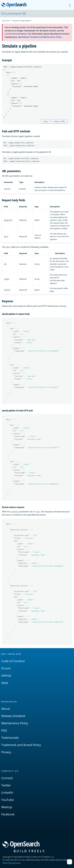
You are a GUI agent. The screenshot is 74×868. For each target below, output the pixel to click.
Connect (7, 778)
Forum (6, 668)
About (6, 709)
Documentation (13, 13)
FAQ (4, 730)
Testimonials (10, 738)
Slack (5, 683)
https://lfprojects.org (11, 863)
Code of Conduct (13, 661)
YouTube (7, 800)
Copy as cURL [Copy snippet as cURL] (59, 121)
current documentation (16, 34)
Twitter (6, 785)
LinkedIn (7, 792)
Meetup (7, 807)
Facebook (8, 814)
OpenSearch (15, 5)
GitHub (6, 675)
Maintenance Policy (15, 723)
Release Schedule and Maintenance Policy (42, 37)
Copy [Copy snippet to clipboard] (45, 121)
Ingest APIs (6, 21)
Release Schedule (13, 716)
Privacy (6, 752)
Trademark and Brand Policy (21, 745)
